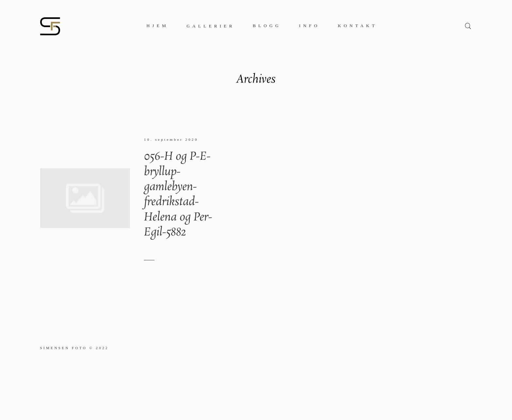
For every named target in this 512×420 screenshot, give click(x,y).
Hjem (158, 26)
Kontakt (358, 26)
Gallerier (211, 26)
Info (310, 26)
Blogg (267, 26)
